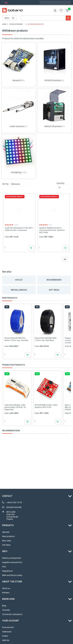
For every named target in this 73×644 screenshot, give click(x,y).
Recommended (54, 280)
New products (8, 536)
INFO (5, 551)
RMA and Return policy (12, 575)
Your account (11, 621)
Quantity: (61, 183)
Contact (7, 496)
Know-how (8, 599)
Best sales (7, 541)
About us (6, 588)
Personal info (8, 627)
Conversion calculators (12, 614)
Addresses (7, 632)
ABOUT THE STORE (12, 582)
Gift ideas (54, 290)
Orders (5, 636)
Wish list (6, 640)
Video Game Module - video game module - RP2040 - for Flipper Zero (15, 407)
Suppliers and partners (12, 562)
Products (8, 525)
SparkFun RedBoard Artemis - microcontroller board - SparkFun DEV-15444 (52, 230)
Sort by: (5, 184)
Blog (4, 606)
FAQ (4, 567)
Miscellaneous (19, 290)
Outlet (19, 280)
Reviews (6, 593)
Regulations (7, 571)
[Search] (46, 18)
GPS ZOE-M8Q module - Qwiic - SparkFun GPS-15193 (46, 406)
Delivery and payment (12, 558)
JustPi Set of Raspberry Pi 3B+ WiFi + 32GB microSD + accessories (19, 229)
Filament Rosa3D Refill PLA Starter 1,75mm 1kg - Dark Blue (16, 339)
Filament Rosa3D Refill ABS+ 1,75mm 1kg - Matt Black (46, 339)
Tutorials (6, 610)
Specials (6, 532)
